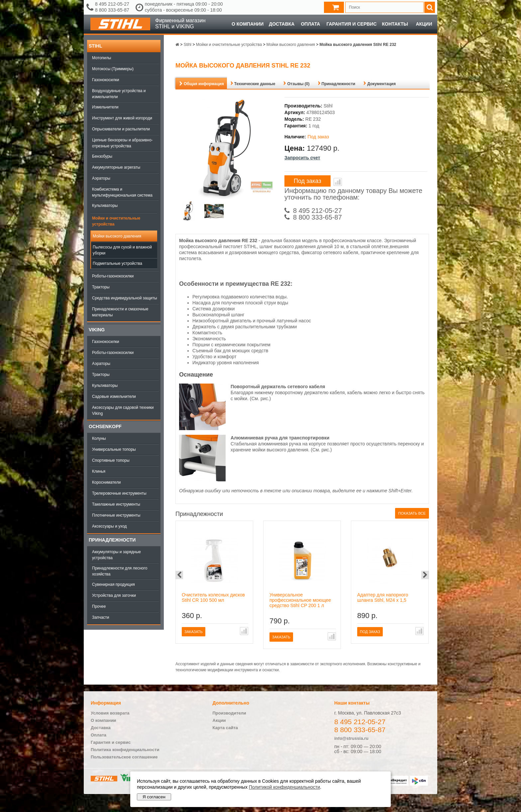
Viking (97, 330)
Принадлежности (112, 540)
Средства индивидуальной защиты (125, 298)
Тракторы (101, 287)
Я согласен (154, 797)
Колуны (99, 438)
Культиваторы (105, 206)
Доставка (282, 24)
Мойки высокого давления (117, 236)
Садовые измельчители (114, 397)
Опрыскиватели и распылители (121, 129)
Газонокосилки (105, 80)
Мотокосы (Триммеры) (113, 69)
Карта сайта (225, 728)
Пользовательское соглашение (124, 757)
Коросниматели (106, 482)
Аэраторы (101, 178)
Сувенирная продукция (113, 584)
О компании (248, 24)
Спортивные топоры (111, 460)
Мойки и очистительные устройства (116, 221)
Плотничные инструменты (116, 515)
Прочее (99, 606)
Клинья (99, 471)
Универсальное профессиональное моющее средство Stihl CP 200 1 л (300, 600)
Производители (229, 713)
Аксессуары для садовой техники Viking (123, 410)
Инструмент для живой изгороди (122, 118)
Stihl (95, 46)
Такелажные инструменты (116, 504)
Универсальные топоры (114, 449)
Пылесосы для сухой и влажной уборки (122, 250)
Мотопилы (102, 58)
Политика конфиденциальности (125, 750)
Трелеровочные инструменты (119, 493)
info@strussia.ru (351, 738)
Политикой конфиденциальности (284, 787)
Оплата (310, 24)
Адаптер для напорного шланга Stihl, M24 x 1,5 (383, 597)
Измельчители (105, 107)
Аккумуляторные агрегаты (116, 167)
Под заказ (308, 181)
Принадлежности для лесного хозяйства (120, 571)
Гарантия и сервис (351, 24)
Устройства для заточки (114, 595)
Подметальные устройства (117, 263)
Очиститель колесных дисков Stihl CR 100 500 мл (213, 597)
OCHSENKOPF (105, 426)
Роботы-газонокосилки (113, 276)
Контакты (395, 24)
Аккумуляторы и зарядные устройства (116, 555)
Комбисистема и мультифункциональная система (122, 192)
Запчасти (101, 617)
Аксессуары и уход (109, 526)
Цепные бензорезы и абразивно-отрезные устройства (122, 143)
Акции (424, 24)
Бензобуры (102, 156)
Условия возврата (110, 713)
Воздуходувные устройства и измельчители (119, 94)
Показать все (412, 513)
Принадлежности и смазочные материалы (120, 312)
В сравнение (338, 182)
